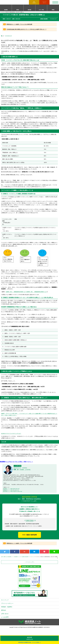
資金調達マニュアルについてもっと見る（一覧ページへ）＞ (16, 462)
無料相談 (29, 10)
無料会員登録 (34, 2)
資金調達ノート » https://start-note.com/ (11, 489)
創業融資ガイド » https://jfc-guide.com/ (11, 490)
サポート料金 (41, 10)
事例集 (53, 10)
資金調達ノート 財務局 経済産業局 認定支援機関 (15, 2)
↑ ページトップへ (29, 562)
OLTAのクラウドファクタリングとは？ (11, 433)
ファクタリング (8, 36)
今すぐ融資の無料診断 (30, 535)
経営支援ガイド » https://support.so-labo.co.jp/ (13, 491)
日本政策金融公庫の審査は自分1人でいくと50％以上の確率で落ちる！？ (27, 29)
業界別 (18, 10)
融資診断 (29, 638)
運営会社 (4, 610)
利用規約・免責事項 (7, 607)
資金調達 (6, 10)
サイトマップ (5, 600)
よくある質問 (5, 617)
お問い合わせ (5, 614)
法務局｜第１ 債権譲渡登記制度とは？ (16, 292)
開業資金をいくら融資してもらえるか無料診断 (19, 24)
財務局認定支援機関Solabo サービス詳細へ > (30, 642)
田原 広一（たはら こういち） (22, 469)
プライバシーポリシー (7, 603)
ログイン (44, 2)
